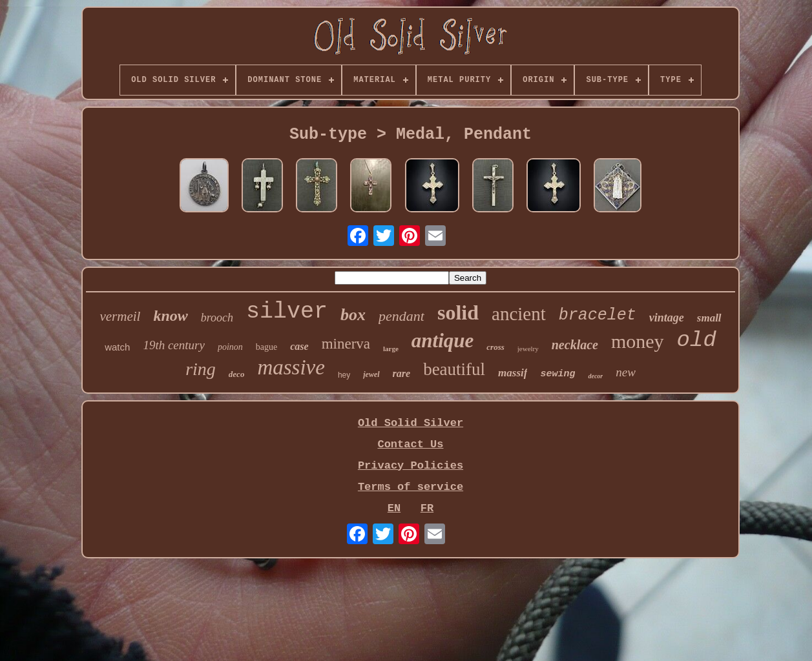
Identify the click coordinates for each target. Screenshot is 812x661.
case (299, 346)
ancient (519, 314)
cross (495, 347)
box (353, 315)
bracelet (598, 315)
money (638, 341)
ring (201, 369)
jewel (371, 374)
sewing (557, 374)
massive (291, 367)
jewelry (528, 349)
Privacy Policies (411, 466)
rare (402, 373)
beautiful (454, 369)
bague (266, 347)
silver (287, 312)
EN (394, 508)
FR (427, 508)
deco (237, 374)
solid (458, 312)
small (709, 318)
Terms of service (411, 487)
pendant (401, 316)
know (170, 316)
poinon (230, 347)
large (391, 349)
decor (595, 376)
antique (442, 341)
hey (344, 375)
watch (117, 347)
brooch (217, 318)
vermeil (120, 316)
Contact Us (410, 444)
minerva (346, 344)
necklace (575, 345)
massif (513, 373)
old (697, 340)
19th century (174, 345)
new (626, 372)
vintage (667, 318)
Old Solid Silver (411, 423)
